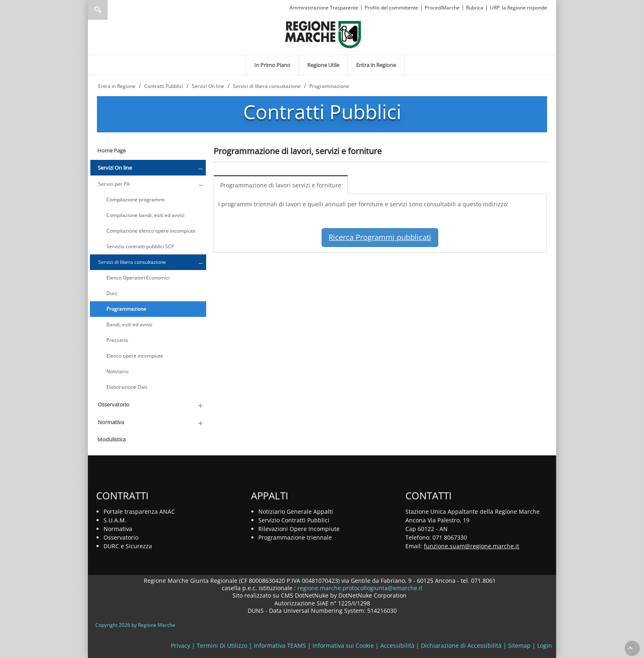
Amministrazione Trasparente (324, 8)
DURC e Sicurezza (128, 546)
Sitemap (519, 645)
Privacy (181, 645)
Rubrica (475, 8)
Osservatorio (121, 537)
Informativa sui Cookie (343, 645)
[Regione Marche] (323, 34)
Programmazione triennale (295, 537)
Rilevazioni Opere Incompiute (299, 529)
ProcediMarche (442, 8)
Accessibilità (397, 645)
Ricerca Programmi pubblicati (380, 237)
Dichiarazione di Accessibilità (461, 645)
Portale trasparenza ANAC (139, 511)
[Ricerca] (114, 10)
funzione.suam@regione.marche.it (471, 546)
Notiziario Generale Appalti (296, 511)
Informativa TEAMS (280, 645)
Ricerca (98, 10)
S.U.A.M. (115, 520)
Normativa (118, 529)
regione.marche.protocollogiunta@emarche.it (359, 588)
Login (545, 645)
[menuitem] (272, 65)
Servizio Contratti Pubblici (294, 520)
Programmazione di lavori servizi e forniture (281, 185)
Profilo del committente (391, 8)
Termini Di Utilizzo (222, 645)
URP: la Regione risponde (519, 8)
